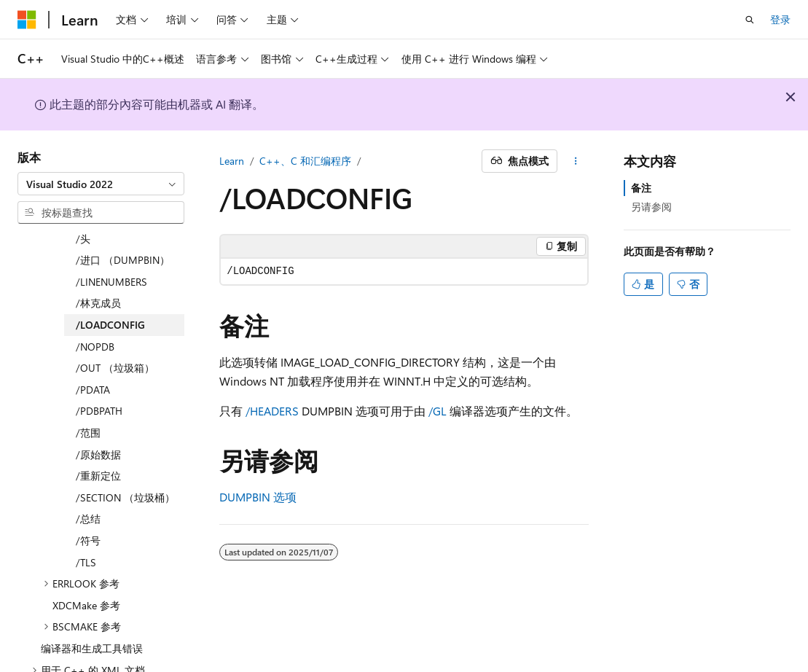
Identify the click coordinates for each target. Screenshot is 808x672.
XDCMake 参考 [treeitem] (86, 562)
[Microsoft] (27, 20)
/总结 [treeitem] (88, 476)
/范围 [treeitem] (88, 390)
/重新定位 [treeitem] (98, 433)
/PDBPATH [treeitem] (99, 368)
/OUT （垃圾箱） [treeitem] (115, 325)
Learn (232, 161)
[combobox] (101, 184)
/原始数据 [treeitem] (98, 411)
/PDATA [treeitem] (93, 347)
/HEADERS (272, 411)
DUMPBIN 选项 (258, 497)
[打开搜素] (750, 20)
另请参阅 (651, 207)
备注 (641, 188)
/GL (438, 411)
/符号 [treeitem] (88, 497)
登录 (780, 19)
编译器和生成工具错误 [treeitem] (92, 605)
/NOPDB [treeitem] (95, 304)
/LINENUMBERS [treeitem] (111, 239)
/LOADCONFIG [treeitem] (110, 282)
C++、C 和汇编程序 (305, 161)
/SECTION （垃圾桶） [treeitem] (125, 454)
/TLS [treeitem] (86, 519)
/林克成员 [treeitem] (98, 260)
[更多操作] (576, 161)
